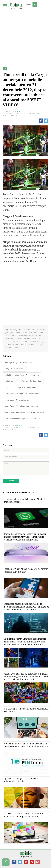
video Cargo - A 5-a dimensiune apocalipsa (21, 406)
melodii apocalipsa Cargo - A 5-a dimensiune (22, 375)
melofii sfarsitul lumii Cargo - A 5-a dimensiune (23, 381)
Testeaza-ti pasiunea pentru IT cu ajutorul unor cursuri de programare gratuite (24, 815)
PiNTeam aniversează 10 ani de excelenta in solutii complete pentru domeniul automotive (26, 745)
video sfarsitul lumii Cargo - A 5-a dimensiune (23, 419)
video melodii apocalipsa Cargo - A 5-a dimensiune (24, 412)
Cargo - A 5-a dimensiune (15, 369)
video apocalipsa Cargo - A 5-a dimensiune (21, 394)
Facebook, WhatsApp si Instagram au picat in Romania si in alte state (26, 570)
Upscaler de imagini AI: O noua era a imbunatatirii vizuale (22, 780)
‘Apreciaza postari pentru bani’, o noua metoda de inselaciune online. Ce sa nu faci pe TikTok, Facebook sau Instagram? (26, 607)
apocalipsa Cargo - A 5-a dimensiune (19, 363)
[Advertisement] (26, 27)
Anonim (18, 111)
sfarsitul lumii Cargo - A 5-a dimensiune (20, 388)
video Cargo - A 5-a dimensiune (17, 400)
